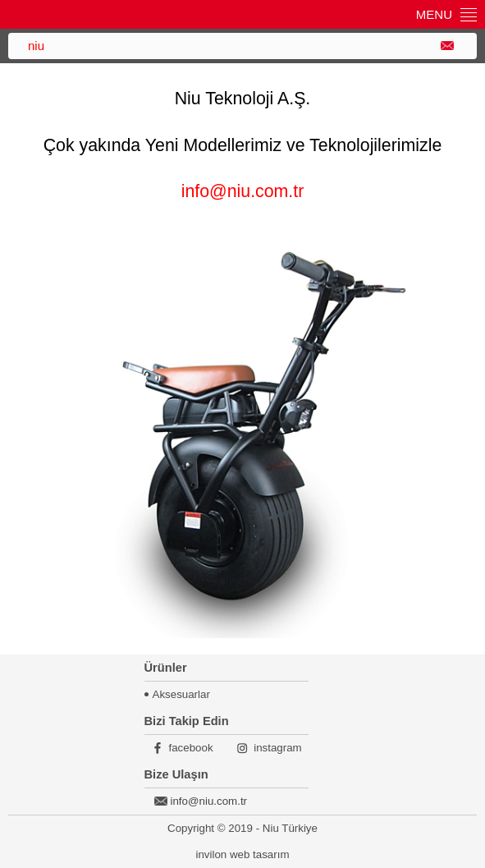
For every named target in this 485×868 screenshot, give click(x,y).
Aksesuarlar (181, 694)
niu (36, 46)
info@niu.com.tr (243, 191)
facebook (191, 748)
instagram (278, 748)
